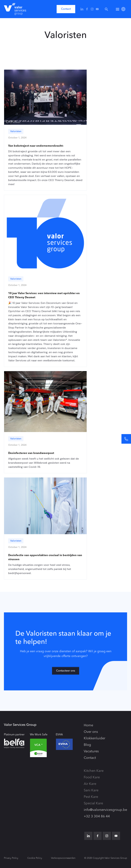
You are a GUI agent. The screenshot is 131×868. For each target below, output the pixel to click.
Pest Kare (91, 797)
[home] (15, 9)
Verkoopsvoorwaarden (63, 858)
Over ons (91, 732)
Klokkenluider (94, 738)
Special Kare (93, 803)
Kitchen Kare (94, 771)
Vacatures (91, 751)
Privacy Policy (11, 858)
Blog (87, 745)
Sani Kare (91, 790)
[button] (118, 9)
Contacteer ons (66, 673)
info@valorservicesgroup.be (105, 810)
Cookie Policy (35, 858)
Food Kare (92, 777)
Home (88, 725)
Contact (66, 9)
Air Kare (90, 784)
